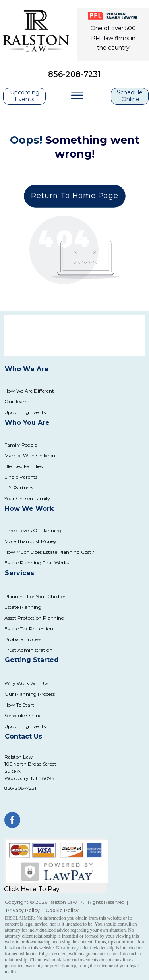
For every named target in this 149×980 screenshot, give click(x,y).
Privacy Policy (23, 910)
